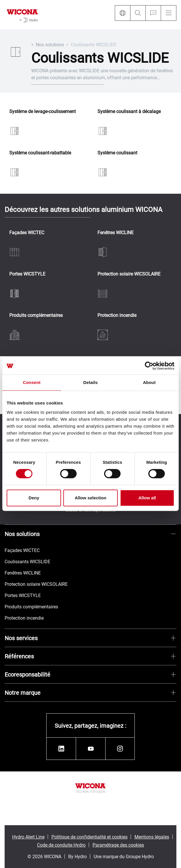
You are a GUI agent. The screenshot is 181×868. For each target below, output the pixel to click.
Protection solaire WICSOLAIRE (129, 274)
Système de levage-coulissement (43, 111)
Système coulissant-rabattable (40, 153)
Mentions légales (152, 837)
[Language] (122, 13)
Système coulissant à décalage (129, 111)
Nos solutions (50, 44)
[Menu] (169, 13)
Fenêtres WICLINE (116, 233)
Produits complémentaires (36, 315)
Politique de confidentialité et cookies (89, 837)
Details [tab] (90, 382)
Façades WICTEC (27, 233)
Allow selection (90, 498)
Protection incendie (117, 315)
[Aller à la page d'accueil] (22, 15)
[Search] (138, 13)
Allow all (147, 498)
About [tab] (149, 382)
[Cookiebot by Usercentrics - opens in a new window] (149, 366)
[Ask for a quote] (153, 13)
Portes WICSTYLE (27, 274)
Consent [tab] (32, 382)
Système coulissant (117, 153)
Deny (34, 498)
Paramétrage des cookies (118, 845)
